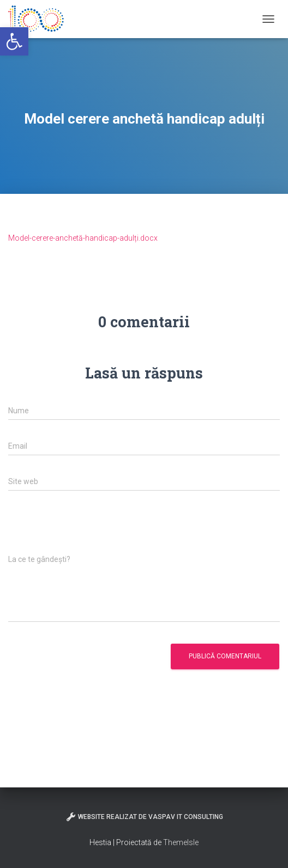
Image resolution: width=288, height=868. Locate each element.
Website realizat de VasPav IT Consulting (144, 817)
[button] (14, 41)
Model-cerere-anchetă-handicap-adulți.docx (83, 238)
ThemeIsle (181, 842)
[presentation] (91, 528)
